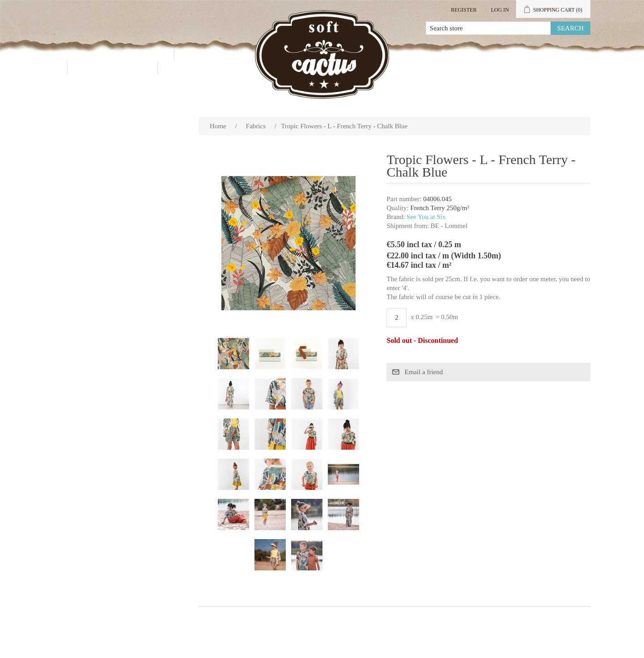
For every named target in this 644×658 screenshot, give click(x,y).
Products (135, 54)
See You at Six (426, 217)
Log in (500, 10)
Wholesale (218, 54)
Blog (185, 67)
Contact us (112, 67)
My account (476, 54)
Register (464, 10)
